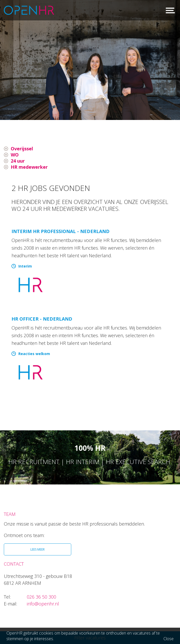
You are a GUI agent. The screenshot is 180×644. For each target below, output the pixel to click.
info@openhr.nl (43, 604)
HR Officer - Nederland (42, 319)
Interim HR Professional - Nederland (61, 231)
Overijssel (22, 149)
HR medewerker (29, 167)
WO (15, 155)
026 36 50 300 (41, 597)
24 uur (18, 161)
